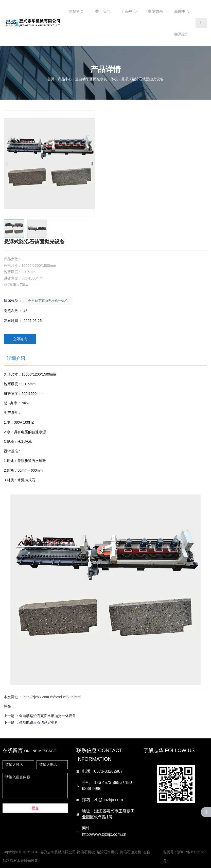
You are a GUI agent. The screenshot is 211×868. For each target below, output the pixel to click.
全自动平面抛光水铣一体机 (96, 79)
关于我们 (103, 11)
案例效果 (155, 11)
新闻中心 (182, 11)
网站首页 (76, 11)
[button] (92, 164)
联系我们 (182, 34)
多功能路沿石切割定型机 (39, 722)
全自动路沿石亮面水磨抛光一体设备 (47, 716)
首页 (51, 79)
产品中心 (129, 11)
